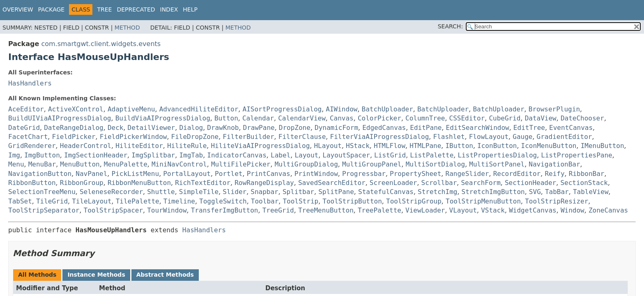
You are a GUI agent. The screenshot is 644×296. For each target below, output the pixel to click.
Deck (116, 128)
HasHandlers (30, 83)
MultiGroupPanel (372, 164)
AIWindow (342, 109)
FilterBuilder (248, 137)
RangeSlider (467, 174)
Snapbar (264, 192)
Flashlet (449, 137)
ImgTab (191, 155)
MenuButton (80, 164)
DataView (541, 118)
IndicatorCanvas (237, 155)
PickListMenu (136, 174)
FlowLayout (489, 137)
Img (14, 155)
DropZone (295, 128)
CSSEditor (467, 118)
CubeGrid (505, 118)
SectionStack (584, 183)
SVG (535, 192)
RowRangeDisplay (264, 183)
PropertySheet (415, 174)
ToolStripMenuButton (483, 201)
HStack (358, 146)
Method (127, 28)
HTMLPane (425, 146)
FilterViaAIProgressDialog (380, 137)
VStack (493, 210)
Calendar (258, 118)
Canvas (342, 118)
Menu (16, 164)
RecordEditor (517, 174)
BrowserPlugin (554, 109)
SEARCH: (450, 26)
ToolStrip (300, 201)
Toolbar (265, 201)
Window (573, 210)
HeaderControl (86, 146)
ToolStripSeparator (44, 210)
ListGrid (390, 155)
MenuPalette (126, 164)
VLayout (463, 210)
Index (169, 9)
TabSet (20, 201)
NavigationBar (554, 164)
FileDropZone (195, 137)
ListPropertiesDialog (497, 155)
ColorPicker (379, 118)
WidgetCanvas (533, 210)
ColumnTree (425, 118)
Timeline (179, 201)
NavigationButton (40, 174)
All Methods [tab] (37, 275)
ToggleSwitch (223, 201)
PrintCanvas (269, 174)
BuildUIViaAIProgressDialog (60, 118)
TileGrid (52, 201)
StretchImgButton (493, 192)
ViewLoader (425, 210)
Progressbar (364, 174)
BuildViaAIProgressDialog (163, 118)
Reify (554, 174)
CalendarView (302, 118)
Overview (18, 9)
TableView (591, 192)
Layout (306, 155)
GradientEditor (565, 137)
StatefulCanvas (386, 192)
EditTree (529, 128)
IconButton (497, 146)
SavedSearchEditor (332, 183)
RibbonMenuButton (139, 183)
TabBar (557, 192)
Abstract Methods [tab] (165, 275)
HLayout (328, 146)
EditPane (426, 128)
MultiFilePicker (241, 164)
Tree (104, 9)
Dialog (191, 128)
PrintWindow (316, 174)
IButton (459, 146)
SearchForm (481, 183)
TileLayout (92, 201)
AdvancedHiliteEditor (199, 109)
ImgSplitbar (153, 155)
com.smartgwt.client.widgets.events (101, 44)
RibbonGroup (82, 183)
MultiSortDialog (436, 164)
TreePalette (379, 210)
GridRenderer (32, 146)
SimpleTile (199, 192)
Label (281, 155)
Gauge (522, 137)
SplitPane (336, 192)
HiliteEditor (139, 146)
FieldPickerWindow (133, 137)
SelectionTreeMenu (42, 192)
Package (52, 9)
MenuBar (42, 164)
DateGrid (24, 128)
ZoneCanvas (608, 210)
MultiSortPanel (497, 164)
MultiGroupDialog (306, 164)
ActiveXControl (76, 109)
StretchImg (437, 192)
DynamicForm (336, 128)
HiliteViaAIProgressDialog (260, 146)
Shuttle (161, 192)
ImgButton (42, 155)
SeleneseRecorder (111, 192)
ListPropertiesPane (576, 155)
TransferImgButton (225, 210)
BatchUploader (388, 109)
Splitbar (298, 192)
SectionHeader (530, 183)
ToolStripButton (352, 201)
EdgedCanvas (384, 128)
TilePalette (138, 201)
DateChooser (582, 118)
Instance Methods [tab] (96, 275)
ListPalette (432, 155)
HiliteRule (187, 146)
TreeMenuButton (326, 210)
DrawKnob (223, 128)
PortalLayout (187, 174)
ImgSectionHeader (96, 155)
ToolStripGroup (414, 201)
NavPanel (91, 174)
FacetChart (28, 137)
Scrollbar (439, 183)
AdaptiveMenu (131, 109)
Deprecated (136, 9)
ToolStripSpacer (114, 210)
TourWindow (167, 210)
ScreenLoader (393, 183)
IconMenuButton (549, 146)
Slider (235, 192)
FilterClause (302, 137)
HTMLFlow (390, 146)
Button (226, 118)
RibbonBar (587, 174)
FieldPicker (74, 137)
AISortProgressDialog (282, 109)
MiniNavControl (179, 164)
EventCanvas (571, 128)
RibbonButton (32, 183)
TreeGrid (278, 210)
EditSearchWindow (478, 128)
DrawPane (259, 128)
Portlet (229, 174)
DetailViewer (152, 128)
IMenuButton (603, 146)
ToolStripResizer (557, 201)
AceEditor (26, 109)
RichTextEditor (203, 183)
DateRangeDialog (74, 128)
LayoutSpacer (346, 155)
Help (190, 9)
